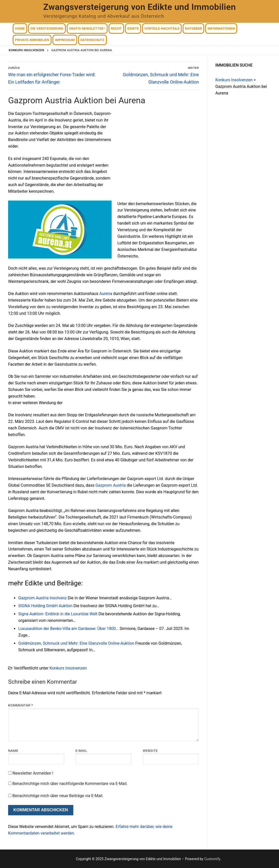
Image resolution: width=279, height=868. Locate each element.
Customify (212, 859)
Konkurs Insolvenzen (68, 668)
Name (13, 751)
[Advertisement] (156, 148)
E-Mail (81, 751)
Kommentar (21, 705)
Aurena (106, 294)
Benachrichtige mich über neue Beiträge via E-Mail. (58, 796)
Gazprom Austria (111, 485)
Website (150, 751)
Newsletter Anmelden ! (31, 773)
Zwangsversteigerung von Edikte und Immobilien (139, 7)
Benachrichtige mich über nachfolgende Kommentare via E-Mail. (70, 784)
